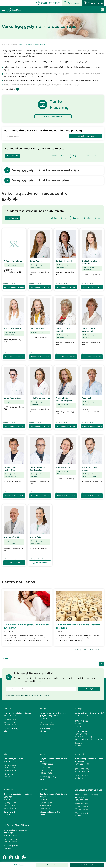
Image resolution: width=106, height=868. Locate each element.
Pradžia (5, 44)
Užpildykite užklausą (53, 117)
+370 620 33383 (40, 563)
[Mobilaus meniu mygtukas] (4, 10)
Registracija (93, 3)
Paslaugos (13, 44)
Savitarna (72, 3)
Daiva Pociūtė (36, 261)
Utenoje (15, 287)
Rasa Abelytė (88, 398)
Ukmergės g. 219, (83, 813)
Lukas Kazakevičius (13, 398)
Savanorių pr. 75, (11, 846)
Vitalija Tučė (35, 537)
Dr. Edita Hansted (64, 261)
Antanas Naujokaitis (13, 261)
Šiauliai (87, 156)
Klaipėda (76, 156)
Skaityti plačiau (11, 89)
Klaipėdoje (80, 754)
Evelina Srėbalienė (12, 329)
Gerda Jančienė (37, 329)
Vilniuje (92, 287)
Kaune (40, 287)
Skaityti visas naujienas (88, 650)
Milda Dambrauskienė (40, 398)
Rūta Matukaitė (63, 468)
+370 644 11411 (81, 734)
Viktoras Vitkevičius (13, 537)
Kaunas (64, 156)
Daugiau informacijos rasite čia (89, 739)
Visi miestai (14, 156)
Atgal (6, 658)
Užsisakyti (89, 689)
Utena (97, 156)
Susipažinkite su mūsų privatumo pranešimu (28, 695)
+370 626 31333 (82, 800)
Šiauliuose (8, 790)
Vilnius (54, 156)
